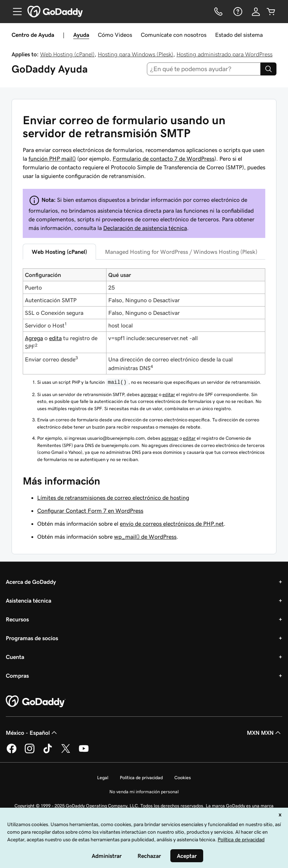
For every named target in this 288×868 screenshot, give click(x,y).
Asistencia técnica (29, 600)
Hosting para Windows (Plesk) (136, 54)
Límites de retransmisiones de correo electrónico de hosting (113, 498)
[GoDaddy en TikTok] (48, 752)
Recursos (17, 619)
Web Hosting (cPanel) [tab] (59, 252)
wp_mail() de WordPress (145, 537)
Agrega (34, 338)
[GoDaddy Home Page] (36, 702)
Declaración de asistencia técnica (145, 228)
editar (169, 394)
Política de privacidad (141, 778)
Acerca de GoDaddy (31, 582)
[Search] (269, 69)
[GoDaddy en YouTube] (84, 752)
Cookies (183, 778)
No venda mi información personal (144, 792)
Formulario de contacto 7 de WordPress (163, 159)
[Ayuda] (237, 12)
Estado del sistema (239, 35)
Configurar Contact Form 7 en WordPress (90, 511)
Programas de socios (32, 638)
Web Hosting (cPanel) (67, 54)
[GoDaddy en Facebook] (12, 752)
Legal (103, 778)
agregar (149, 394)
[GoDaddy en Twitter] (66, 752)
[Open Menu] (14, 12)
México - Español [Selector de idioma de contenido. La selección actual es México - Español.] (32, 733)
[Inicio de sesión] (256, 12)
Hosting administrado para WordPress (224, 54)
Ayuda (81, 35)
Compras (17, 676)
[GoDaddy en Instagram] (30, 752)
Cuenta (15, 657)
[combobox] (204, 69)
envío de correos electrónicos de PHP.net (172, 524)
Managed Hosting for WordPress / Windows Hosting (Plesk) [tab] (181, 252)
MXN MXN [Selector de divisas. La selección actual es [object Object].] (265, 733)
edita (55, 338)
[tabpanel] (144, 366)
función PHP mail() (52, 159)
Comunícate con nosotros (174, 35)
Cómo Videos (115, 35)
